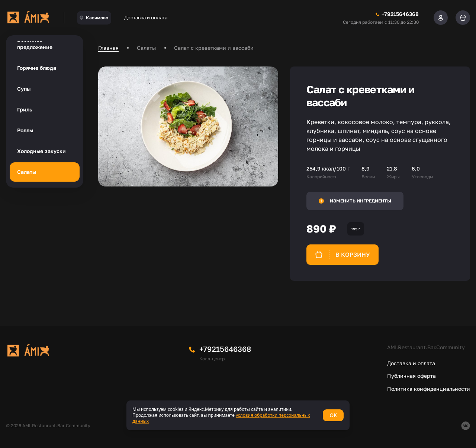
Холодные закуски (41, 151)
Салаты (27, 172)
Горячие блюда (37, 68)
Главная (108, 48)
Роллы (25, 130)
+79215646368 (225, 349)
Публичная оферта (411, 376)
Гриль (25, 109)
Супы (24, 89)
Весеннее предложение (35, 43)
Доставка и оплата (146, 17)
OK (333, 415)
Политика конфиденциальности (429, 389)
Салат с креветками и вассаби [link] (214, 48)
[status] (238, 415)
